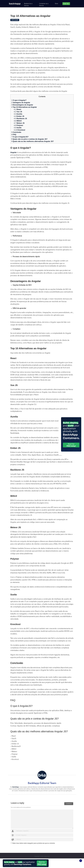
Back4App (15, 787)
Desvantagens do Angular (22, 105)
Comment (69, 803)
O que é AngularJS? (20, 137)
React (17, 109)
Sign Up (66, 4)
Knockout (19, 130)
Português (15, 20)
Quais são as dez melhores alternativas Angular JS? (33, 141)
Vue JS (18, 112)
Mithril (18, 121)
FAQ (14, 135)
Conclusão (16, 132)
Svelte (18, 128)
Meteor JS (19, 123)
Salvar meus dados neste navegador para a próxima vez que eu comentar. (34, 843)
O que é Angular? (19, 100)
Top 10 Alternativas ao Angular (24, 107)
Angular (13, 152)
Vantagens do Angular (21, 103)
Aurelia (18, 114)
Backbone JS (20, 119)
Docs (56, 4)
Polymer (18, 125)
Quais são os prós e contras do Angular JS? (29, 139)
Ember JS (19, 116)
